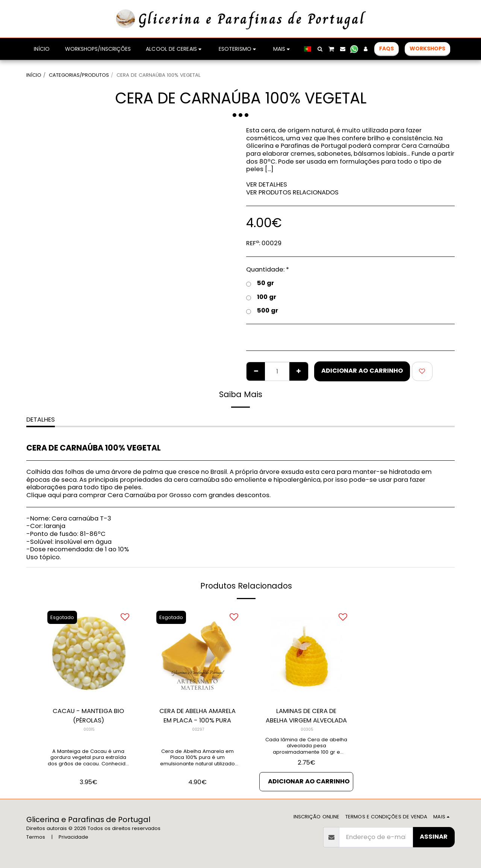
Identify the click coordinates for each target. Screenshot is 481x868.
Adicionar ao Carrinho (362, 371)
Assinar (434, 837)
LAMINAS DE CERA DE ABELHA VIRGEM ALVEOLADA (306, 716)
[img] (88, 654)
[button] (320, 49)
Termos (36, 837)
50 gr (260, 283)
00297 (198, 729)
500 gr (262, 311)
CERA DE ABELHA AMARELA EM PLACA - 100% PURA (197, 716)
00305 (307, 729)
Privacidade (73, 837)
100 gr (261, 297)
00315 (89, 729)
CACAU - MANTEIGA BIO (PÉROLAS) (88, 716)
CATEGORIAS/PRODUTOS (79, 75)
